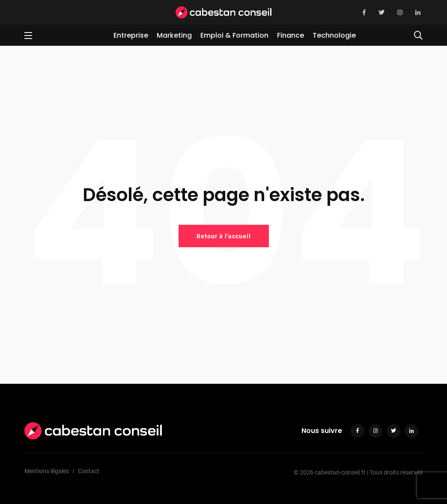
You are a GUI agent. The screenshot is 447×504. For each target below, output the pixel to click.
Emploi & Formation (234, 35)
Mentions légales (47, 471)
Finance (291, 35)
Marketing (174, 35)
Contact (89, 471)
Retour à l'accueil (224, 236)
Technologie (334, 35)
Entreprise (131, 35)
